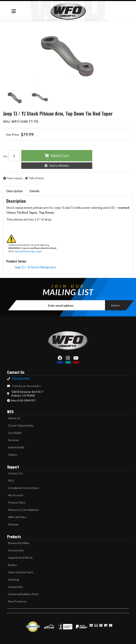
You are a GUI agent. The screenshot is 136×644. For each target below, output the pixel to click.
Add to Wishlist (59, 166)
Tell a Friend (36, 178)
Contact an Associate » (27, 386)
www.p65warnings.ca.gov (28, 251)
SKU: (7, 121)
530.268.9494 (21, 379)
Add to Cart (60, 155)
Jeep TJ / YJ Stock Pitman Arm (35, 267)
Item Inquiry (15, 178)
